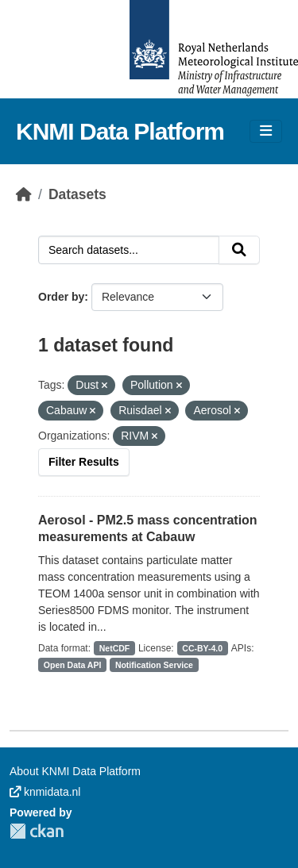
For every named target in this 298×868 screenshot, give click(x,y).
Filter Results (84, 462)
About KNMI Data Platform (75, 771)
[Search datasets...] (129, 250)
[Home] (24, 194)
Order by (61, 297)
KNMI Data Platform (120, 131)
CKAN (37, 831)
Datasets (77, 194)
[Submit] (239, 250)
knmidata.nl (45, 792)
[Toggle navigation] (266, 131)
